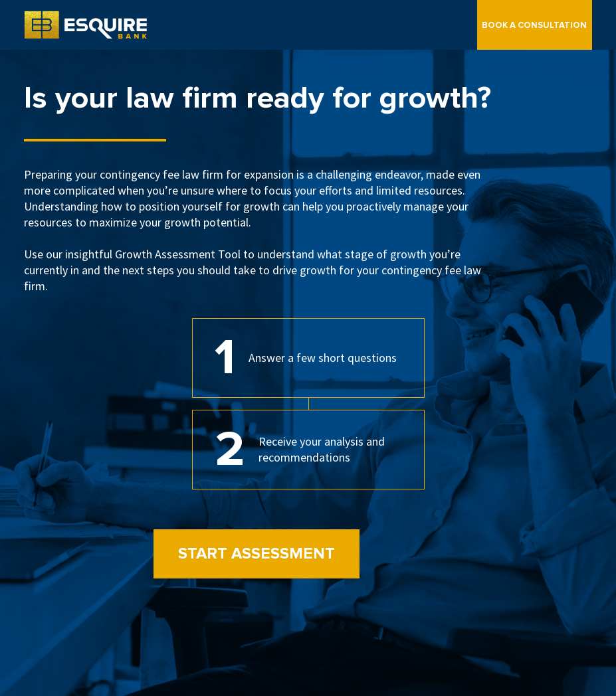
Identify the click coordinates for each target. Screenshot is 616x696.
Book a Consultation (534, 25)
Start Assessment (257, 554)
